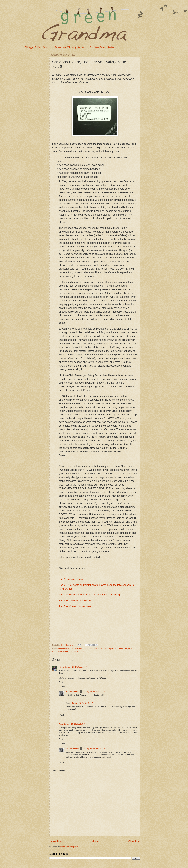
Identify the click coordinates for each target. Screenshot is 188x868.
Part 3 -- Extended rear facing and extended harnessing (89, 595)
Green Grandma (69, 651)
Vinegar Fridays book (37, 47)
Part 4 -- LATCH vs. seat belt (75, 600)
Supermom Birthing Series (69, 47)
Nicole (62, 667)
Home (95, 841)
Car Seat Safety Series (102, 47)
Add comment (59, 771)
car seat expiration (66, 649)
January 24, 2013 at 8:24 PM (76, 667)
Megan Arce (81, 651)
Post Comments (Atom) (69, 847)
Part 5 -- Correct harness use (75, 606)
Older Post (134, 841)
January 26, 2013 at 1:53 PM (83, 703)
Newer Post (56, 841)
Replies (64, 687)
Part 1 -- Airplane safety (72, 579)
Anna (61, 724)
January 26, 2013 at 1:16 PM (94, 749)
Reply (61, 681)
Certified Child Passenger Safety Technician (110, 649)
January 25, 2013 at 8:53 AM (75, 724)
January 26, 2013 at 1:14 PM (94, 692)
